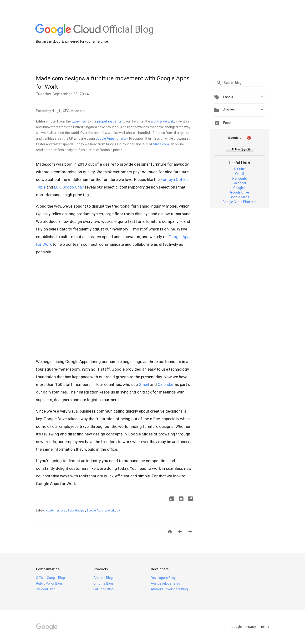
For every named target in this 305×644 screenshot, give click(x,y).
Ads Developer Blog (165, 583)
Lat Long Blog (104, 589)
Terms (265, 627)
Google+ (239, 188)
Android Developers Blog (169, 589)
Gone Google (76, 511)
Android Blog (103, 578)
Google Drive (240, 192)
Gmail (144, 384)
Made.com (161, 144)
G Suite (240, 169)
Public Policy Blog (49, 583)
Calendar (166, 384)
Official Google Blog (50, 578)
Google (237, 627)
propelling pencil (109, 121)
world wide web (163, 121)
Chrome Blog (103, 583)
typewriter (79, 121)
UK (119, 511)
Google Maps (239, 197)
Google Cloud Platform (240, 202)
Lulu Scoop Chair (69, 187)
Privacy (252, 627)
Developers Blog (163, 578)
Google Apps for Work (112, 138)
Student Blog (46, 589)
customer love (56, 511)
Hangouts (240, 179)
